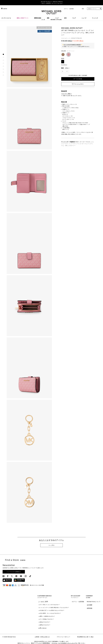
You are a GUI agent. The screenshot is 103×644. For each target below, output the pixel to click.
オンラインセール (6, 18)
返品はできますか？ (45, 622)
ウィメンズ (95, 18)
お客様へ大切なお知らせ (42, 637)
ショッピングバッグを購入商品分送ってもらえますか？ (54, 608)
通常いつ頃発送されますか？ (47, 616)
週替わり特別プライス (23, 18)
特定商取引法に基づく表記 (85, 637)
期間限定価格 (38, 18)
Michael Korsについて (94, 602)
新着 (48, 18)
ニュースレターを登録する (14, 572)
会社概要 (90, 605)
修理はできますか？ (45, 625)
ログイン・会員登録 (69, 9)
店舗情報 (4, 9)
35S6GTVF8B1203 (77, 38)
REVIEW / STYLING (56, 20)
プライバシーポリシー (63, 637)
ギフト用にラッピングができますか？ (50, 605)
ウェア (74, 18)
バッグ (57, 18)
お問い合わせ (42, 628)
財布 (65, 18)
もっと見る (52, 545)
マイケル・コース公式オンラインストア (64, 643)
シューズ (84, 18)
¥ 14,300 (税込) (78, 41)
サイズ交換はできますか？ (47, 619)
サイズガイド (64, 65)
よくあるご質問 (43, 602)
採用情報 (90, 608)
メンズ (43, 20)
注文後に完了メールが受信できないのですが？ (52, 610)
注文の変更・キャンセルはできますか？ (50, 613)
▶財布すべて (74, 142)
